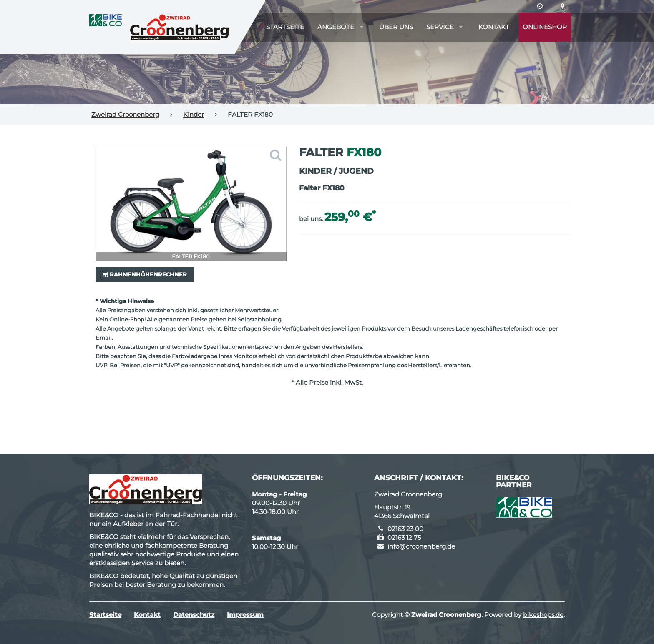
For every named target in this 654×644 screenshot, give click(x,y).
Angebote (336, 27)
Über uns (396, 27)
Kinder (194, 114)
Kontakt (494, 27)
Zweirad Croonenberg (125, 114)
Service (440, 27)
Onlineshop (545, 27)
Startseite (285, 27)
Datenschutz (194, 615)
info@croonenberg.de (421, 546)
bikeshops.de (543, 615)
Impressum (245, 615)
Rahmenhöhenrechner (145, 274)
